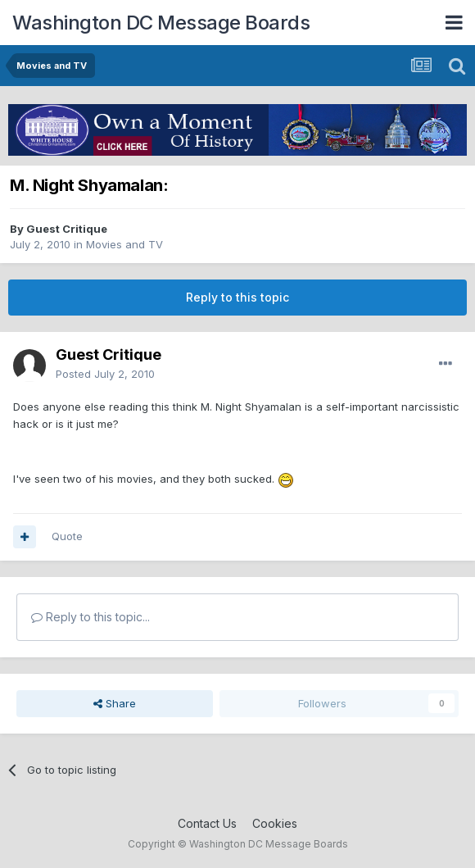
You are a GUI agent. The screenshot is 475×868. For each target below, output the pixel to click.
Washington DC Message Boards (161, 23)
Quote (67, 536)
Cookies (275, 823)
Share (115, 703)
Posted (105, 374)
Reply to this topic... (90, 617)
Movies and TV (124, 244)
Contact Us (207, 823)
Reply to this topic (237, 297)
